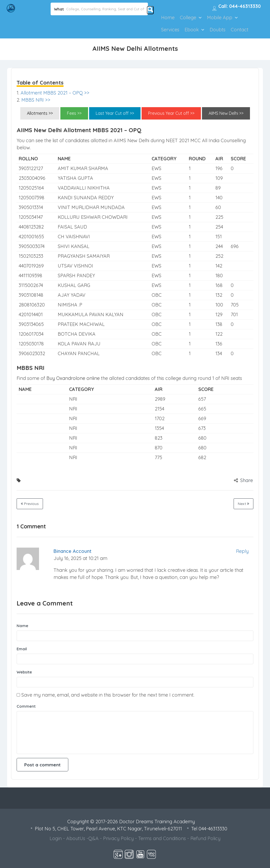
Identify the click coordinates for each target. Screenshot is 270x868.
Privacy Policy (118, 838)
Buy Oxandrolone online (73, 378)
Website (24, 672)
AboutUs (76, 838)
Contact (240, 30)
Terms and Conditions (162, 838)
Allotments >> (40, 113)
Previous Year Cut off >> (171, 113)
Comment (26, 706)
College (188, 18)
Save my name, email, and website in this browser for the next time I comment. (108, 695)
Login (56, 838)
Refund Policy (205, 838)
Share (243, 480)
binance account (73, 551)
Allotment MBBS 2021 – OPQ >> (55, 93)
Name (22, 626)
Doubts (218, 30)
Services (170, 30)
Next (244, 504)
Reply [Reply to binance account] (242, 551)
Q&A (93, 838)
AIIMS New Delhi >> (226, 113)
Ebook (192, 30)
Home (168, 18)
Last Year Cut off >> (115, 113)
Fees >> (74, 113)
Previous (30, 504)
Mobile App (220, 18)
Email (22, 649)
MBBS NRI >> (36, 100)
